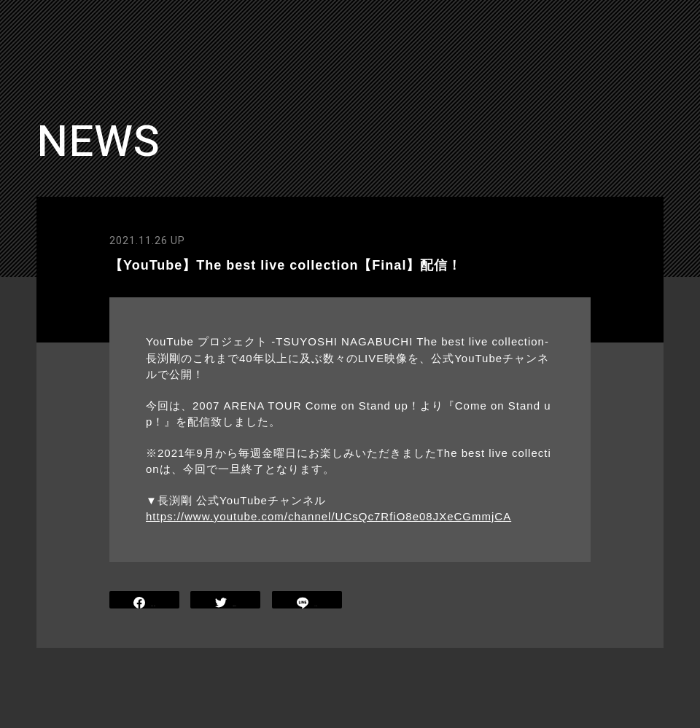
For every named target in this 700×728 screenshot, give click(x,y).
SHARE (144, 602)
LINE (307, 602)
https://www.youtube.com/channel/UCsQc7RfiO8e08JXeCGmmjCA (328, 516)
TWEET (226, 602)
